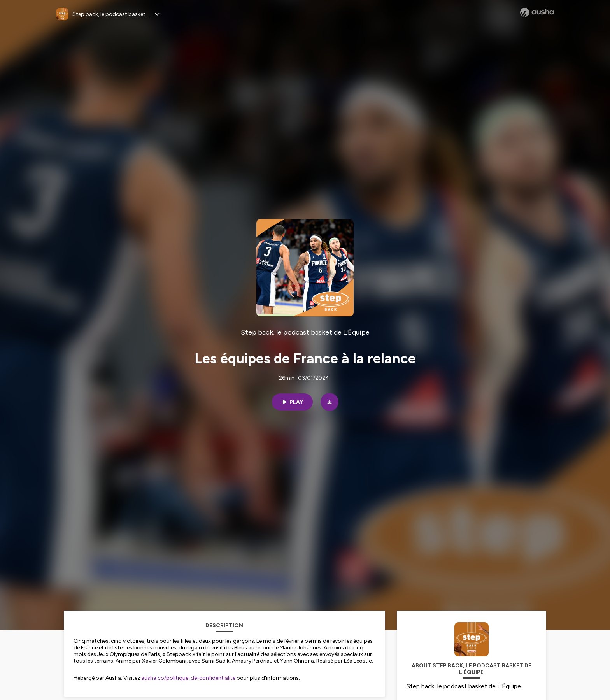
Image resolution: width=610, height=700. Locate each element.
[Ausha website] (537, 12)
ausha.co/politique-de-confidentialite (188, 678)
